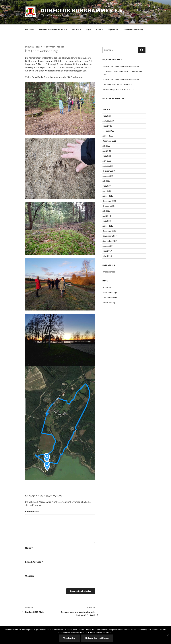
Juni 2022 (107, 151)
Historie (77, 29)
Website (29, 576)
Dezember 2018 (109, 201)
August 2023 (108, 121)
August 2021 (108, 166)
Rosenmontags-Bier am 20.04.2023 (118, 89)
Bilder (100, 29)
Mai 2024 (107, 116)
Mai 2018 (107, 221)
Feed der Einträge (110, 292)
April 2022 (107, 161)
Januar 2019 (108, 196)
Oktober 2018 (108, 206)
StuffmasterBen (55, 47)
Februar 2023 (108, 131)
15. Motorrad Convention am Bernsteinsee (121, 66)
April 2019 (107, 191)
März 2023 (107, 126)
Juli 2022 (106, 146)
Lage (88, 29)
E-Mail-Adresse (34, 562)
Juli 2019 (106, 181)
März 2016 (107, 256)
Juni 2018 (107, 216)
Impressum (113, 29)
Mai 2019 (107, 186)
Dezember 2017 (109, 231)
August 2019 (108, 176)
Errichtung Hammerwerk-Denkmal (117, 84)
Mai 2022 (107, 156)
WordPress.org (109, 303)
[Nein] (168, 635)
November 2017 (109, 236)
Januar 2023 (108, 136)
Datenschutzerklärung (133, 29)
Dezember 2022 (109, 141)
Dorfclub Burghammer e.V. (82, 11)
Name (29, 548)
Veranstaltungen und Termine (53, 29)
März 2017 (107, 251)
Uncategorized (109, 272)
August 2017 (108, 246)
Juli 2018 (106, 211)
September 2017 (110, 241)
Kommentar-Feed (110, 297)
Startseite (29, 29)
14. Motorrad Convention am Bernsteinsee (121, 79)
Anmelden (107, 287)
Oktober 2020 (109, 171)
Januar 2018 (108, 226)
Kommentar (32, 512)
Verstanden (69, 638)
